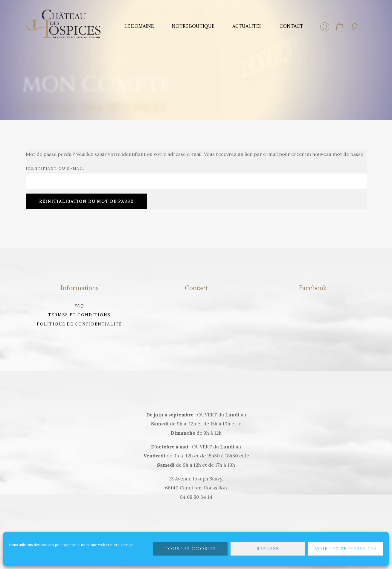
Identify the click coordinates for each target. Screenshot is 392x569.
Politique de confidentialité (79, 324)
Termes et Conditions (79, 315)
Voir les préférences (346, 549)
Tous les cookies (190, 549)
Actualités (247, 26)
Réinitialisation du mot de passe (86, 201)
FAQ (79, 306)
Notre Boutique (193, 26)
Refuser (268, 549)
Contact (291, 26)
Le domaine (139, 26)
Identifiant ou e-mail (55, 168)
